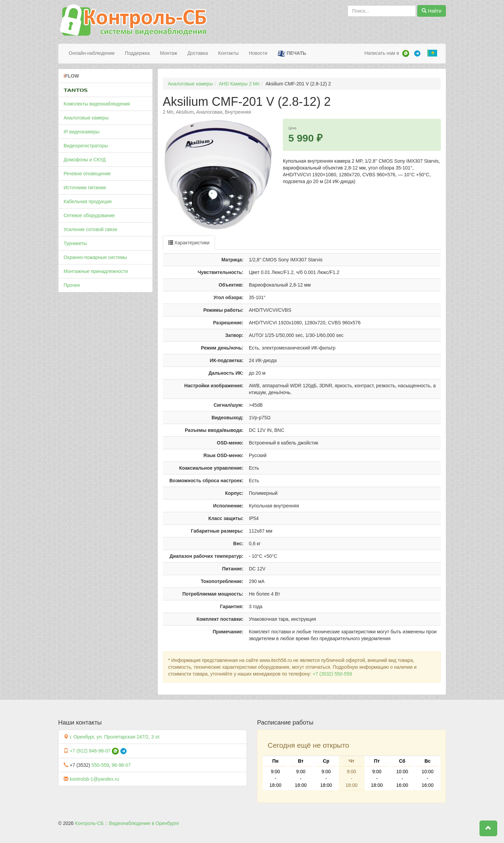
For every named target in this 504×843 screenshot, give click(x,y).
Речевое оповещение (87, 174)
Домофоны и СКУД (85, 160)
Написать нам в (382, 53)
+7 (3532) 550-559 (332, 674)
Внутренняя (238, 112)
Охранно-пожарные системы (95, 257)
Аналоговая (209, 112)
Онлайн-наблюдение (92, 53)
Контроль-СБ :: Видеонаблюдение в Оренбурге (127, 823)
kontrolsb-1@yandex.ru (94, 779)
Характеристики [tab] (189, 243)
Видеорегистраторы (86, 146)
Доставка (198, 53)
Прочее (72, 285)
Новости (258, 53)
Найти (432, 11)
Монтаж (169, 53)
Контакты (228, 53)
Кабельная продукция (88, 201)
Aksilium (185, 112)
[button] (488, 828)
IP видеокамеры (81, 132)
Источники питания (85, 188)
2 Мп (168, 112)
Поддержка (137, 53)
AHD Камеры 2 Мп (239, 84)
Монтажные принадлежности (96, 271)
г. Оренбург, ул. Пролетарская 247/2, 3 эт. (115, 737)
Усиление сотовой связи (90, 229)
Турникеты (75, 243)
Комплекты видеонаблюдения (97, 104)
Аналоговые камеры (86, 118)
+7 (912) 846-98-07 (90, 751)
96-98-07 (121, 765)
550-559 (100, 765)
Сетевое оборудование (89, 215)
